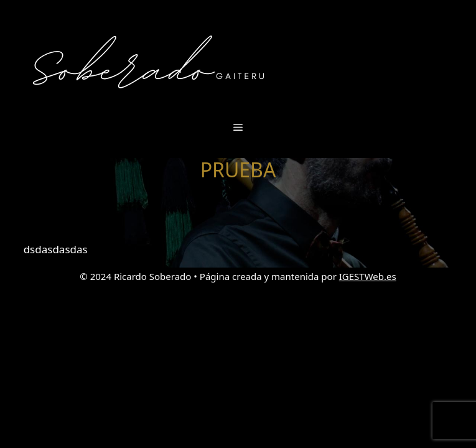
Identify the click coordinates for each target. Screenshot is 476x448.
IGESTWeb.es (368, 276)
